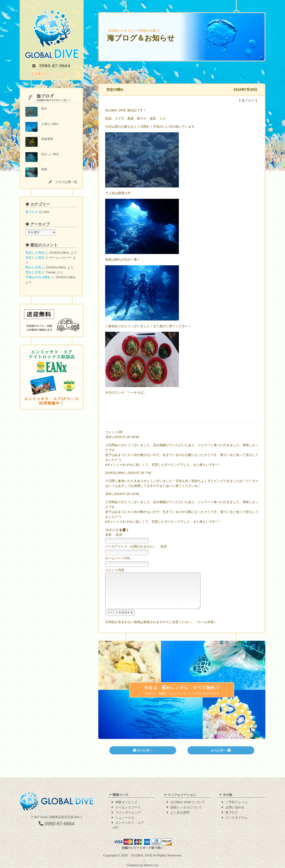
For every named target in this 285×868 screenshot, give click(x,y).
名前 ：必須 (114, 535)
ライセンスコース (128, 808)
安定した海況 (35, 253)
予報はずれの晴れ (38, 277)
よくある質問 (180, 813)
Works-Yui (151, 865)
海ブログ (32, 212)
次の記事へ (221, 758)
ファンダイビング (128, 813)
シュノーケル (125, 818)
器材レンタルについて (186, 808)
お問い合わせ (235, 808)
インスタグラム (236, 818)
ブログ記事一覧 (66, 182)
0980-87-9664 (57, 824)
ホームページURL (118, 558)
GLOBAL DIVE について (188, 802)
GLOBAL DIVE (142, 856)
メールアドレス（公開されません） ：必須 (136, 546)
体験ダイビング (126, 802)
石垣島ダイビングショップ (52, 74)
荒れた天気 (33, 267)
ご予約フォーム (236, 802)
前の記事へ (143, 758)
